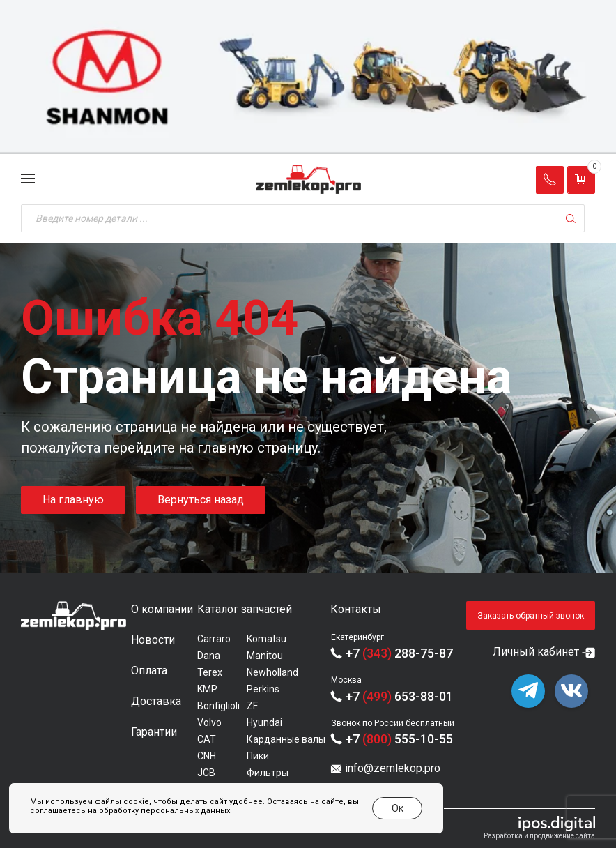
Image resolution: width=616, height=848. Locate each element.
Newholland (272, 672)
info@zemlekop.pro (393, 768)
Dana (209, 656)
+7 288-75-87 (399, 653)
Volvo (209, 722)
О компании (162, 609)
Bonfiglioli (218, 706)
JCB (206, 773)
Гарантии (154, 732)
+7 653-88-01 (399, 696)
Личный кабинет (536, 652)
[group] (308, 77)
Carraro (214, 639)
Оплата (149, 671)
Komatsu (267, 639)
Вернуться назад (201, 500)
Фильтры (268, 773)
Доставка (156, 701)
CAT (207, 739)
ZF (252, 706)
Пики (258, 756)
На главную (73, 500)
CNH (207, 756)
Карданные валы (286, 739)
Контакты (356, 609)
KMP (207, 689)
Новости (153, 640)
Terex (210, 672)
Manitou (265, 656)
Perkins (263, 689)
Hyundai (264, 722)
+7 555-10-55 (399, 739)
